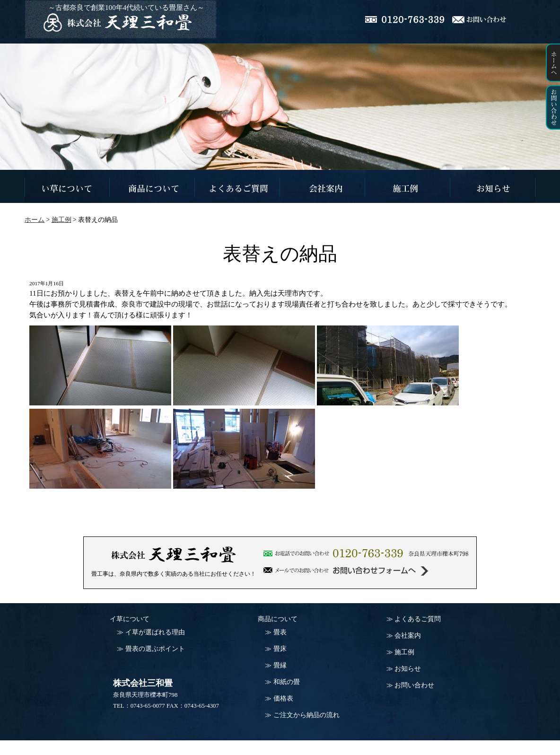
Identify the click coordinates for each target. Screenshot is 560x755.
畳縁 (280, 665)
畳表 (280, 632)
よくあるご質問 (418, 619)
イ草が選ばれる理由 (155, 632)
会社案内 (408, 636)
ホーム (35, 220)
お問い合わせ (414, 685)
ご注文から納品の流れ (306, 715)
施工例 (404, 652)
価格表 (283, 698)
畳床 (280, 649)
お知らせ (408, 669)
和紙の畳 (287, 682)
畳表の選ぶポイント (155, 649)
